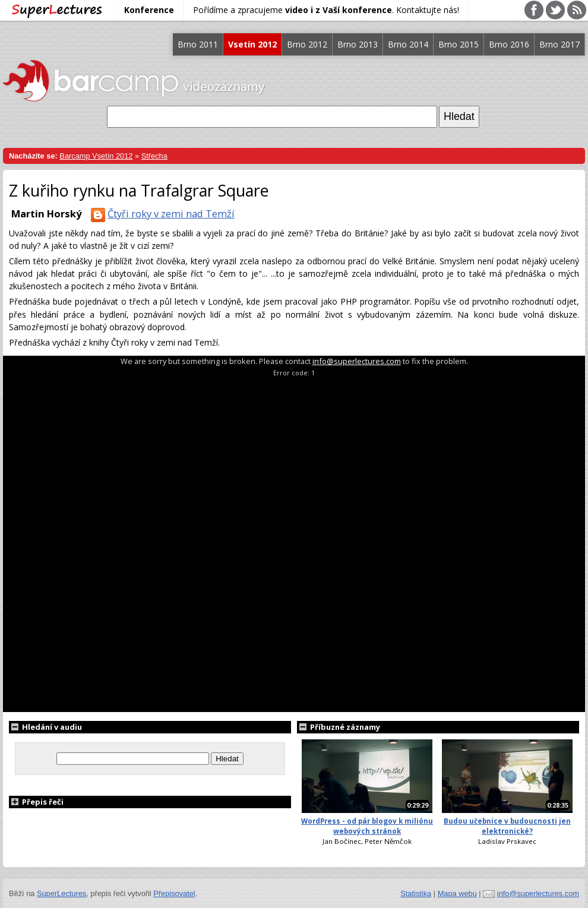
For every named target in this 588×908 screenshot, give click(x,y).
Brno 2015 (459, 44)
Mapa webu (457, 893)
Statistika (416, 893)
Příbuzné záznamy (339, 727)
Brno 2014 (408, 44)
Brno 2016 (509, 44)
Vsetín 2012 (252, 44)
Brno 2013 (358, 44)
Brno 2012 (307, 44)
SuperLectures (61, 893)
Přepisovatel (174, 893)
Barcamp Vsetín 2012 (96, 156)
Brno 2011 (198, 44)
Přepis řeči (36, 802)
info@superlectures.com (357, 361)
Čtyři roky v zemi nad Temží (160, 213)
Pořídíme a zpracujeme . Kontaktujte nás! (326, 10)
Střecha (154, 156)
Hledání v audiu (45, 727)
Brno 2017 (559, 44)
